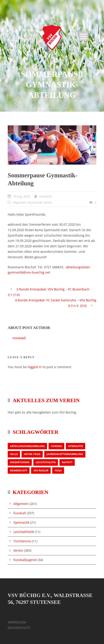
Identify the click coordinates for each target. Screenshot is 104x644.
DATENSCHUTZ (19, 628)
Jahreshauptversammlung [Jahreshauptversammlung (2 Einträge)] (65, 454)
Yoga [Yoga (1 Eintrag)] (58, 470)
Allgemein (20, 202)
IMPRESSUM (17, 622)
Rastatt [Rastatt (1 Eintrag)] (67, 462)
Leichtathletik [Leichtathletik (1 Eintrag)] (46, 462)
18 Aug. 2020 (21, 196)
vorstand (45, 196)
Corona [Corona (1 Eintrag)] (56, 446)
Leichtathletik (24, 532)
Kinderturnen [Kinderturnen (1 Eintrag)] (20, 462)
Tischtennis (22, 541)
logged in (35, 367)
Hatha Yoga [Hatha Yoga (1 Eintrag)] (32, 454)
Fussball (20, 513)
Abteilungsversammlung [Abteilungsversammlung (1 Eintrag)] (27, 446)
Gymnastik (35, 202)
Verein (48, 202)
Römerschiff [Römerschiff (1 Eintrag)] (19, 470)
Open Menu (83, 36)
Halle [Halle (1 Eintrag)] (14, 454)
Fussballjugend (25, 560)
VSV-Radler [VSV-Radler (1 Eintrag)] (41, 470)
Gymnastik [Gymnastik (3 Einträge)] (76, 446)
